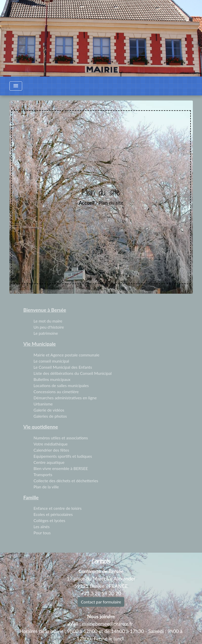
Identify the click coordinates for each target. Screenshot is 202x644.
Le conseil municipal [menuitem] (51, 361)
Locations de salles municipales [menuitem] (61, 385)
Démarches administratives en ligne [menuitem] (65, 398)
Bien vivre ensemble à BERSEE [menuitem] (61, 468)
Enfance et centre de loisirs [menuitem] (58, 508)
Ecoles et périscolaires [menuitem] (53, 514)
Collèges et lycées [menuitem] (50, 520)
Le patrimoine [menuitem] (46, 333)
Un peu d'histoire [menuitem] (49, 327)
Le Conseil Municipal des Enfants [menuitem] (63, 367)
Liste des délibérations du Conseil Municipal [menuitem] (73, 373)
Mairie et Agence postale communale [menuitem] (67, 355)
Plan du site (111, 203)
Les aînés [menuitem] (42, 527)
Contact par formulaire (101, 602)
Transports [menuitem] (43, 474)
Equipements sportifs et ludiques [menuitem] (63, 456)
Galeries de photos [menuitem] (50, 416)
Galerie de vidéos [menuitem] (49, 410)
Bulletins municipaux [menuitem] (52, 379)
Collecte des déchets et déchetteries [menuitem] (66, 481)
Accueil (87, 203)
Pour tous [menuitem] (42, 533)
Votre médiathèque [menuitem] (51, 444)
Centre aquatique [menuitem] (49, 462)
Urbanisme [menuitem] (43, 404)
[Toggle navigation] (16, 86)
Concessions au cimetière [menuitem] (56, 392)
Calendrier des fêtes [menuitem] (51, 450)
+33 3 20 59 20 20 (101, 593)
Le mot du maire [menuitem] (48, 321)
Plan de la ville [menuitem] (46, 487)
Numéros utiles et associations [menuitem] (61, 438)
